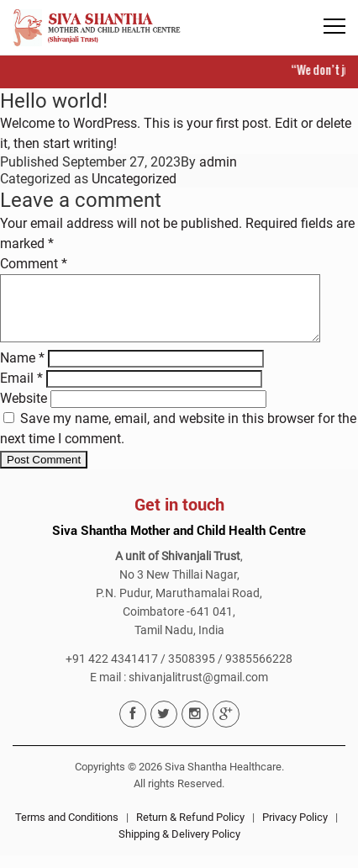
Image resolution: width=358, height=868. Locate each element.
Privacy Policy (295, 830)
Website (24, 411)
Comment (34, 264)
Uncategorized (134, 179)
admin (218, 162)
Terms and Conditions (67, 830)
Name (22, 370)
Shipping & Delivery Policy (179, 847)
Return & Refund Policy (190, 830)
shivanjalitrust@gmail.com (198, 690)
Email (21, 391)
